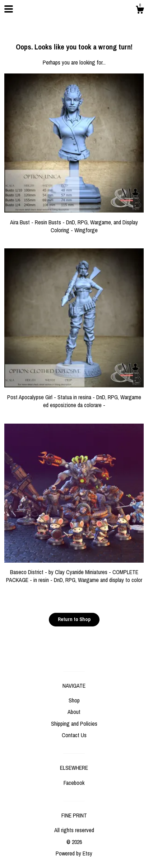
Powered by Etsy (74, 853)
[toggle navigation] (9, 9)
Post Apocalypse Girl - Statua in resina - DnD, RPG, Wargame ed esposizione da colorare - (74, 397)
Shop (74, 700)
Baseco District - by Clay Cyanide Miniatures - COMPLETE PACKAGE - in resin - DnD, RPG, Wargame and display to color (74, 572)
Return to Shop (74, 619)
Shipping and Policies (74, 724)
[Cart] (140, 11)
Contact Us (74, 735)
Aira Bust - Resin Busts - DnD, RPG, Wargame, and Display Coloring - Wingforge (74, 222)
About (74, 712)
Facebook (74, 783)
